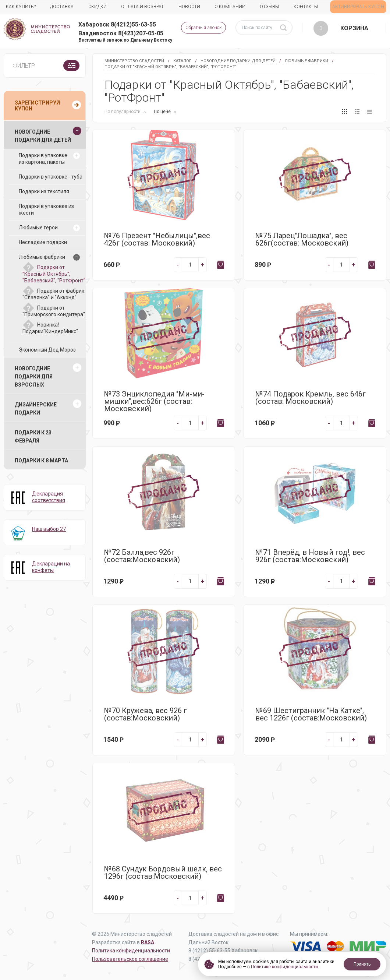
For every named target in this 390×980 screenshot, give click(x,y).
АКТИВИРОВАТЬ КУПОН (358, 7)
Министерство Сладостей (134, 61)
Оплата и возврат (142, 7)
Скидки (97, 7)
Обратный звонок (203, 28)
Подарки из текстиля (44, 191)
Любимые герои (38, 228)
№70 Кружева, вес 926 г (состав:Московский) (146, 714)
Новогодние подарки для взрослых (34, 377)
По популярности (123, 112)
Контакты (306, 7)
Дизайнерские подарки (36, 409)
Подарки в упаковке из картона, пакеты (43, 159)
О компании (230, 7)
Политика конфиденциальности (131, 951)
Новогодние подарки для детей (238, 61)
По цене (163, 112)
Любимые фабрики (306, 61)
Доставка (62, 7)
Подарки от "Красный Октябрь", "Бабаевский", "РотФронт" (54, 274)
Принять (362, 964)
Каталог (182, 61)
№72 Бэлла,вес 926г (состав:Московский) (142, 556)
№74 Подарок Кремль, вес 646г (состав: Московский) (311, 398)
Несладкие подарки (43, 242)
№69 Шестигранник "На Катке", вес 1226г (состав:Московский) (311, 714)
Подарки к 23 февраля (33, 437)
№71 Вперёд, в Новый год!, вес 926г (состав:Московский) (310, 556)
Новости (189, 7)
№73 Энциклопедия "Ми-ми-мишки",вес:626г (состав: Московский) (154, 401)
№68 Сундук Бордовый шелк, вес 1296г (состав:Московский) (163, 873)
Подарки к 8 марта (41, 461)
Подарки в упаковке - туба (51, 177)
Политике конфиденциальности (284, 967)
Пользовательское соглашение (130, 959)
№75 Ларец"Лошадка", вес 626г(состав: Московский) (302, 239)
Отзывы (269, 7)
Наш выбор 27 (49, 529)
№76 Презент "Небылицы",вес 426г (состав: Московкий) (157, 239)
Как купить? (21, 7)
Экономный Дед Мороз (47, 350)
